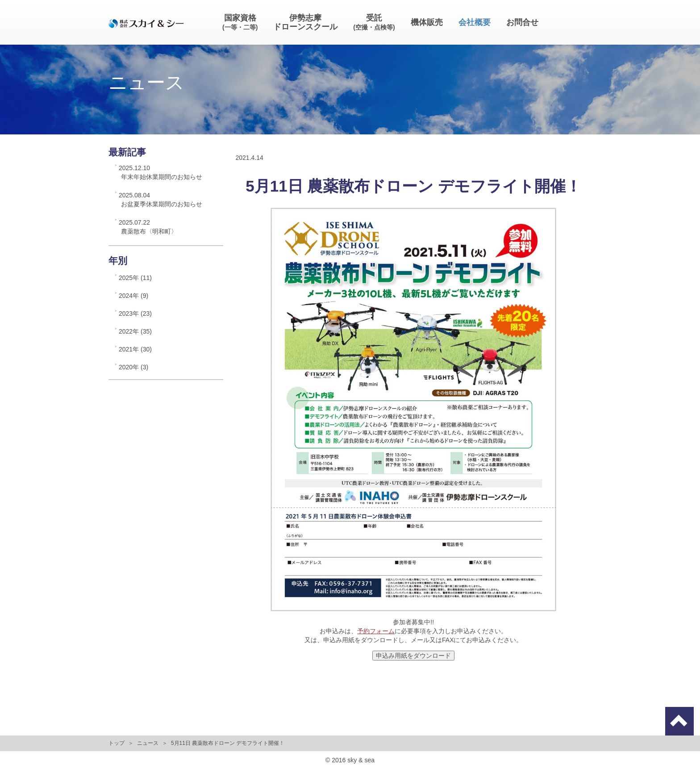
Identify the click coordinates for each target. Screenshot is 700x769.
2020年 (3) (133, 367)
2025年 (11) (135, 278)
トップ (117, 743)
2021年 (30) (135, 349)
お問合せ (522, 22)
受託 (374, 22)
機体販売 (427, 22)
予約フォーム (376, 631)
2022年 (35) (135, 331)
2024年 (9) (133, 296)
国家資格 (240, 22)
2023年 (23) (135, 313)
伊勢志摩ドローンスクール (305, 22)
